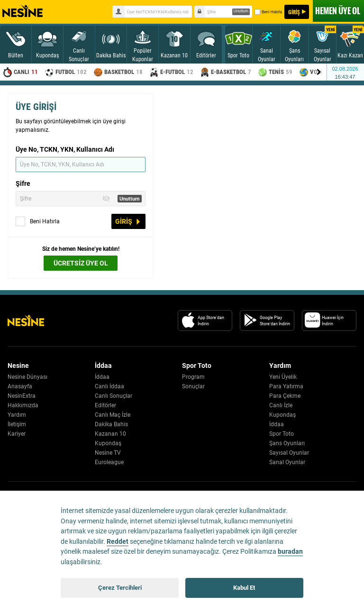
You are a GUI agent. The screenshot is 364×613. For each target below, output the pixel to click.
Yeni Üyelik (283, 377)
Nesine (23, 11)
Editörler (105, 405)
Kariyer (17, 434)
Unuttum (241, 11)
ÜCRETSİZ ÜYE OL (81, 263)
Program (193, 377)
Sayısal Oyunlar (289, 453)
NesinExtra (22, 396)
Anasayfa (20, 386)
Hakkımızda (23, 405)
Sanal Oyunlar (287, 462)
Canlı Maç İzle (113, 415)
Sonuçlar (193, 386)
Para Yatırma (286, 386)
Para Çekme (285, 396)
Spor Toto (282, 434)
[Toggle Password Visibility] (106, 199)
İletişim (17, 424)
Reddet (118, 542)
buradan (290, 552)
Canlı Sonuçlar (114, 396)
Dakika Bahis (111, 424)
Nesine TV (108, 453)
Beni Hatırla (268, 12)
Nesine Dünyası (27, 377)
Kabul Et (244, 588)
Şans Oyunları (287, 443)
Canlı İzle (281, 405)
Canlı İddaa (109, 386)
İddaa (102, 377)
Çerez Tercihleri (120, 588)
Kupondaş (108, 443)
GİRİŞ (294, 12)
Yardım (17, 415)
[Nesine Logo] (26, 320)
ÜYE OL (338, 11)
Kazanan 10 (110, 434)
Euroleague (109, 462)
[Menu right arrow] (319, 72)
